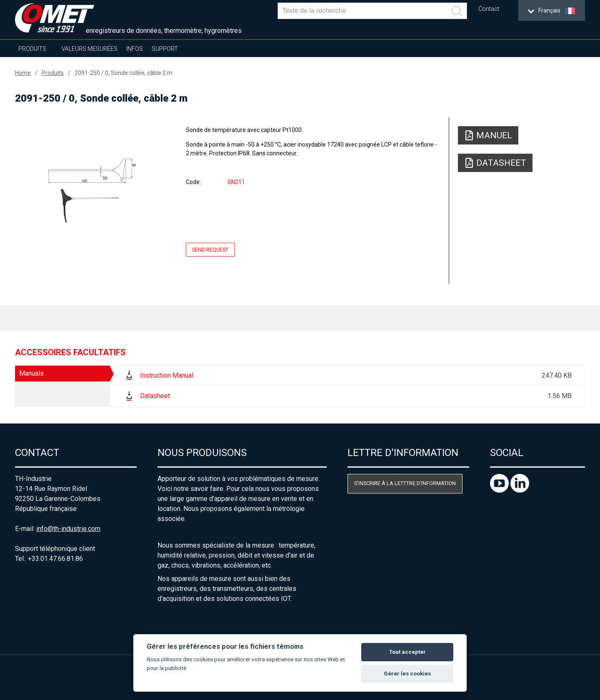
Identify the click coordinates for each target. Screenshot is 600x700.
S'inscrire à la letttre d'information (405, 483)
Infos (135, 49)
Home (23, 73)
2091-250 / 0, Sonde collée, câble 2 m (124, 73)
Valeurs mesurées (90, 49)
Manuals (31, 373)
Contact (489, 9)
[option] (92, 190)
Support (165, 49)
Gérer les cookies (407, 674)
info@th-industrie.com (68, 529)
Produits (32, 49)
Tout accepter (407, 652)
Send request (210, 250)
